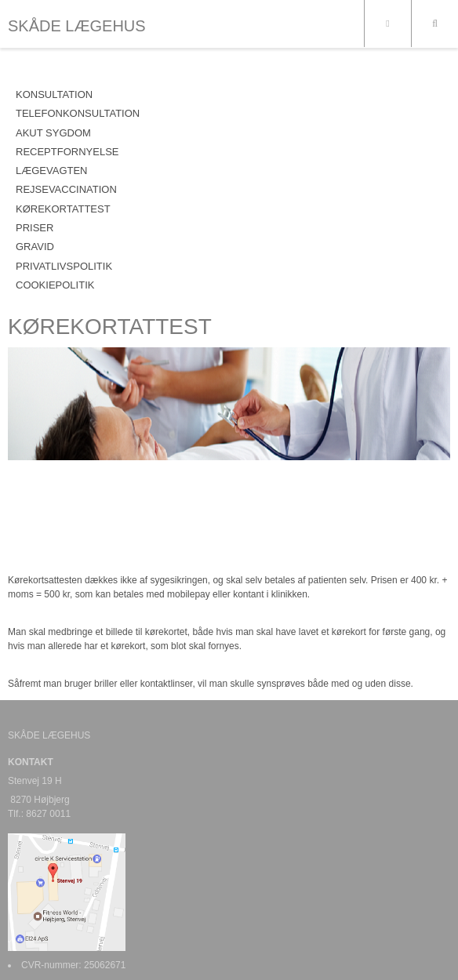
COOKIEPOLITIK (55, 285)
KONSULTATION (54, 94)
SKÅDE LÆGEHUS (77, 26)
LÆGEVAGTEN (52, 171)
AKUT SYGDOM (53, 133)
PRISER (35, 228)
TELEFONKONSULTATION (78, 113)
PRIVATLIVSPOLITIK (64, 266)
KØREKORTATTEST (63, 209)
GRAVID (35, 247)
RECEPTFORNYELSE (67, 152)
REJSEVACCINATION (66, 189)
